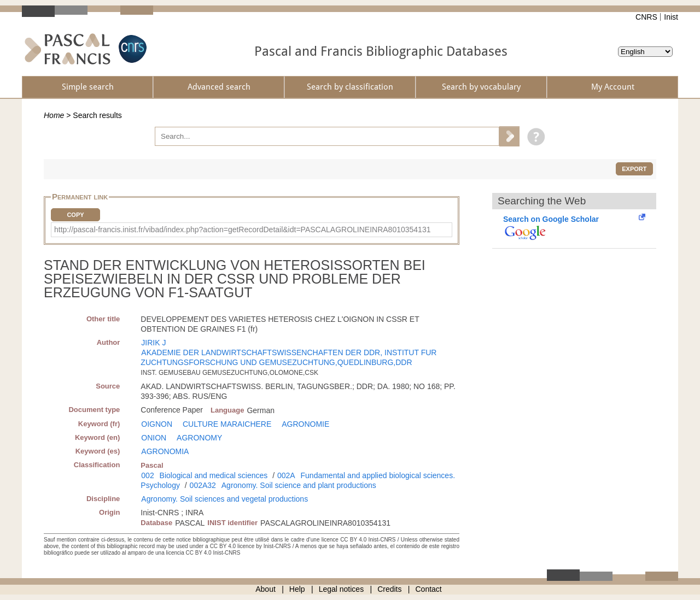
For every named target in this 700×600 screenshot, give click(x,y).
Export (634, 169)
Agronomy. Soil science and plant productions (299, 485)
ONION (154, 438)
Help (297, 589)
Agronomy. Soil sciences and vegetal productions (224, 499)
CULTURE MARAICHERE (227, 424)
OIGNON (157, 424)
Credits (389, 589)
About (266, 589)
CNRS (646, 17)
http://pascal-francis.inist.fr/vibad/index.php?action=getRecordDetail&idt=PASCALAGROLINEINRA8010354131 (242, 230)
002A (286, 475)
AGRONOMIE (305, 424)
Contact (429, 589)
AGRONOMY (199, 438)
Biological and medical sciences (214, 475)
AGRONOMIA (165, 451)
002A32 (203, 485)
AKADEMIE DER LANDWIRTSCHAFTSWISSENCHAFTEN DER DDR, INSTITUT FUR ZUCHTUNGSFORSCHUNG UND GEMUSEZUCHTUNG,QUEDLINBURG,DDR (288, 357)
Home (54, 115)
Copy (75, 215)
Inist (671, 17)
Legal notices (342, 589)
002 (147, 475)
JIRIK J (153, 343)
